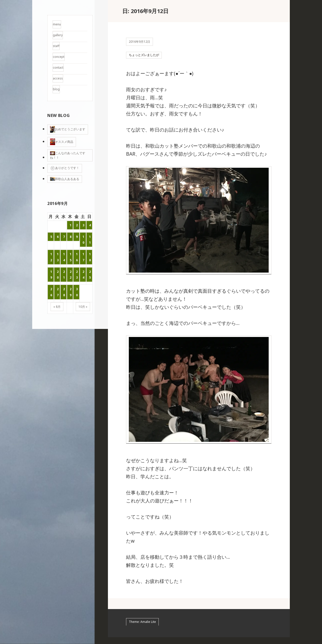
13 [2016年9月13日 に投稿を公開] (58, 257)
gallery (58, 35)
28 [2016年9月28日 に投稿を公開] (64, 292)
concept (59, 57)
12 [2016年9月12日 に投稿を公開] (51, 257)
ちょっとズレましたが (144, 58)
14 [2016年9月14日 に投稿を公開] (64, 257)
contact (58, 68)
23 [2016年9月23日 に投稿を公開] (77, 275)
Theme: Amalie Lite (142, 629)
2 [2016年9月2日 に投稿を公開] (77, 225)
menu (57, 24)
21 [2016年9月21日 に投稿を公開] (64, 275)
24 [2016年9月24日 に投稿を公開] (83, 275)
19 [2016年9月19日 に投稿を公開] (51, 275)
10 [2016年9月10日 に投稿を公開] (83, 240)
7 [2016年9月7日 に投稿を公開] (64, 237)
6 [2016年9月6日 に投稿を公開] (58, 237)
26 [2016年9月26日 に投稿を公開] (51, 292)
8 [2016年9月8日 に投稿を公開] (71, 237)
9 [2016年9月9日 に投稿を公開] (77, 237)
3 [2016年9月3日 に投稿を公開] (83, 225)
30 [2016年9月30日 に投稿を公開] (77, 292)
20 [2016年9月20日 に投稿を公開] (58, 275)
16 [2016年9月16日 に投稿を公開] (77, 257)
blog (56, 89)
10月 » (83, 307)
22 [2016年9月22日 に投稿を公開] (71, 275)
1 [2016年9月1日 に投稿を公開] (71, 225)
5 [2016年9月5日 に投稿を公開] (51, 237)
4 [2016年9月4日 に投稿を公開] (90, 225)
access (58, 78)
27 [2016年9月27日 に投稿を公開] (58, 292)
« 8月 (57, 307)
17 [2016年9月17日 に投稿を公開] (83, 257)
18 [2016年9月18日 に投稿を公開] (90, 257)
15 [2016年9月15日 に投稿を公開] (71, 257)
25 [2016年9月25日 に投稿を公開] (90, 275)
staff (56, 46)
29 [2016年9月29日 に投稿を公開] (71, 292)
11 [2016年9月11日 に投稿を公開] (90, 240)
